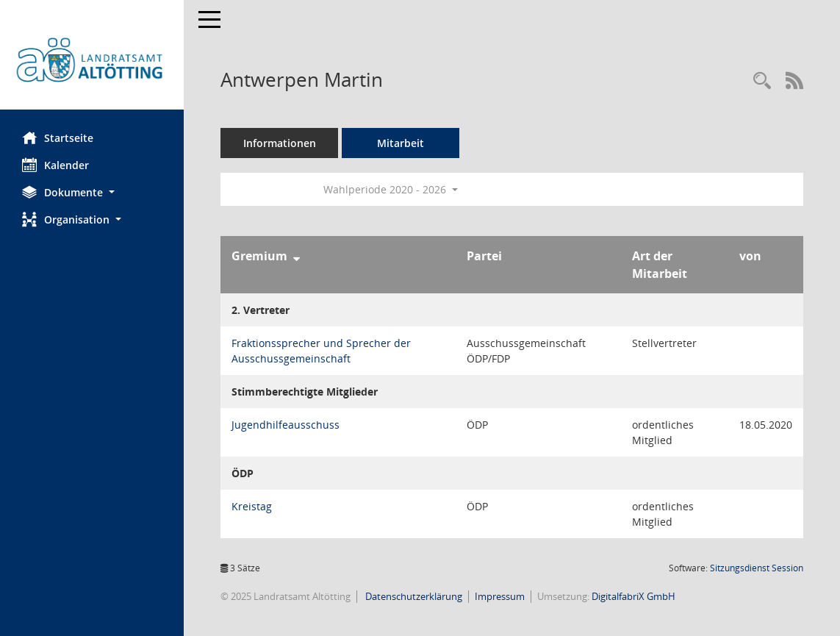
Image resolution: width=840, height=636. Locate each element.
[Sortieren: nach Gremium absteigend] (297, 256)
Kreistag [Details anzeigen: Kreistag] (252, 506)
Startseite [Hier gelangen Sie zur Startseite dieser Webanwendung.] (58, 137)
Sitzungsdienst (757, 568)
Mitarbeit (401, 143)
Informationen (280, 143)
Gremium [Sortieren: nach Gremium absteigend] (259, 256)
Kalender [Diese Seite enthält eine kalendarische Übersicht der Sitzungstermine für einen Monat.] (55, 165)
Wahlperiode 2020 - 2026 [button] (391, 189)
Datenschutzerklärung (413, 596)
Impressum (500, 596)
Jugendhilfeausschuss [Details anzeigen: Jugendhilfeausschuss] (286, 425)
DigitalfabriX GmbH (633, 596)
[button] (92, 192)
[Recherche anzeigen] (762, 81)
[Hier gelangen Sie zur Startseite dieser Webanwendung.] (92, 60)
